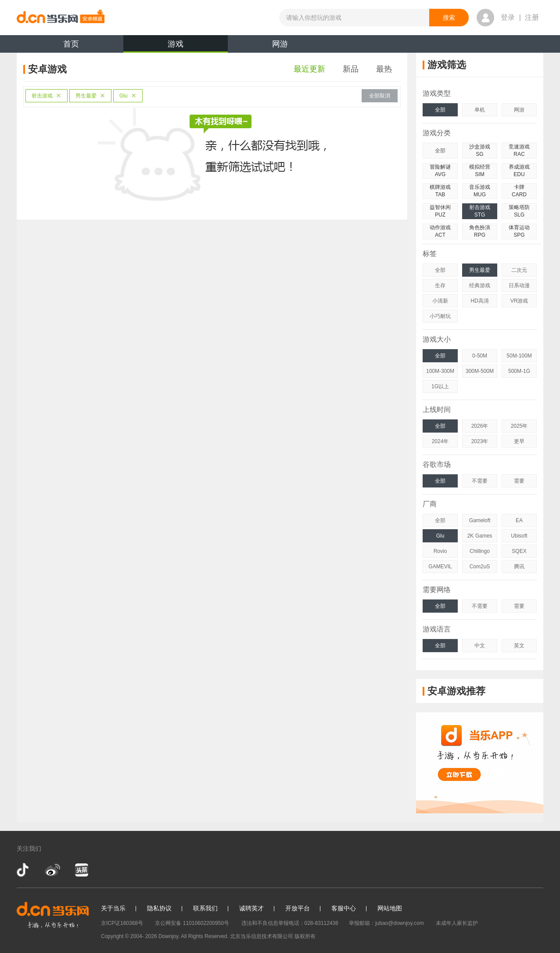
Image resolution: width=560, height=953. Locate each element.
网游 (280, 44)
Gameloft (480, 520)
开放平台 (298, 908)
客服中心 (344, 908)
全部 (440, 110)
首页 (71, 44)
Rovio (440, 551)
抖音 (24, 870)
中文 (480, 646)
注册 (532, 17)
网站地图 (390, 908)
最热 (384, 69)
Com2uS (480, 567)
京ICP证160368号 (122, 923)
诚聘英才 (251, 908)
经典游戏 (480, 285)
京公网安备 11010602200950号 (192, 923)
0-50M (480, 356)
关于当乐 (113, 908)
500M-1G (519, 371)
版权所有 (305, 936)
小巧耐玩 (440, 316)
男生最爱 (90, 96)
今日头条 (81, 870)
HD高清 (479, 301)
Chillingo (480, 551)
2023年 (480, 441)
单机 (480, 110)
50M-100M (519, 356)
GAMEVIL (440, 567)
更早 (519, 441)
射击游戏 (47, 96)
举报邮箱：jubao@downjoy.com (386, 923)
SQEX (519, 551)
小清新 (440, 301)
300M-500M (480, 371)
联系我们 (205, 908)
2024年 (440, 441)
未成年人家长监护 (457, 923)
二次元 (519, 270)
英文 (519, 646)
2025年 (519, 426)
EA (519, 520)
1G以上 (440, 386)
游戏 (176, 46)
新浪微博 (52, 870)
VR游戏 (519, 301)
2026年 (480, 426)
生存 (440, 285)
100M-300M (440, 371)
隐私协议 (159, 908)
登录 (508, 17)
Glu (128, 96)
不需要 (480, 481)
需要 (519, 481)
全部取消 (380, 96)
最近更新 (309, 69)
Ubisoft (519, 536)
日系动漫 (519, 285)
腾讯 (519, 567)
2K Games (480, 536)
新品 (351, 69)
